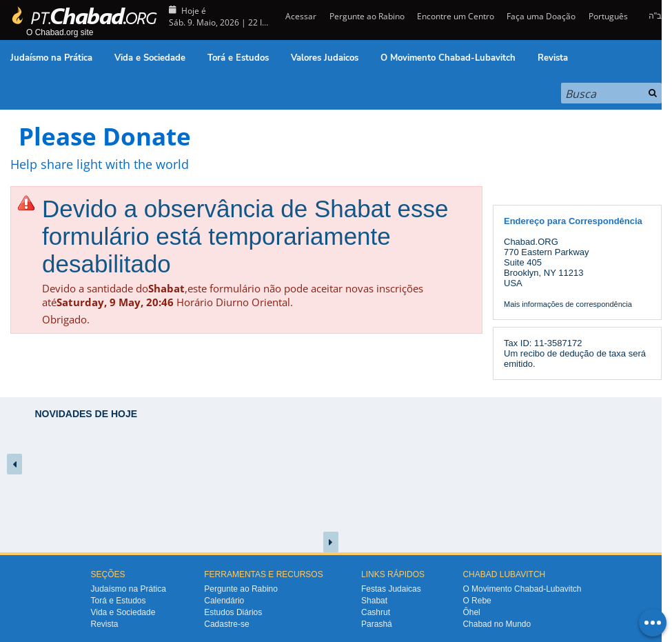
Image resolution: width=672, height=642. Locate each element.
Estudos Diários (233, 612)
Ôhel (471, 612)
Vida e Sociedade (150, 58)
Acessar (300, 16)
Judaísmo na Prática (51, 58)
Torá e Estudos (238, 58)
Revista (553, 58)
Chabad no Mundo (497, 624)
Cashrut (376, 612)
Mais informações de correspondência (568, 304)
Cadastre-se (226, 624)
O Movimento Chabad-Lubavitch (448, 58)
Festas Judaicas (391, 589)
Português (608, 16)
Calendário (224, 601)
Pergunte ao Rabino (367, 16)
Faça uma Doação (541, 16)
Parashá (377, 624)
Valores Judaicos (325, 58)
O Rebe (477, 601)
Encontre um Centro (456, 16)
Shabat (374, 601)
